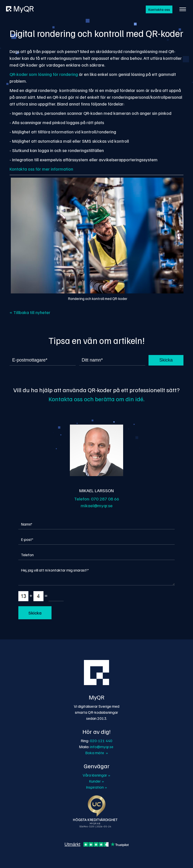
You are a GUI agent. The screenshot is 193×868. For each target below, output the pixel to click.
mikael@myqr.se (97, 505)
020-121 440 (101, 741)
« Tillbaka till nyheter (30, 312)
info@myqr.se (102, 747)
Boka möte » (97, 753)
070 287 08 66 (105, 499)
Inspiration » (96, 787)
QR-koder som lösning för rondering (44, 74)
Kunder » (96, 781)
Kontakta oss (159, 9)
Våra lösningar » (96, 775)
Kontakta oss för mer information (41, 169)
